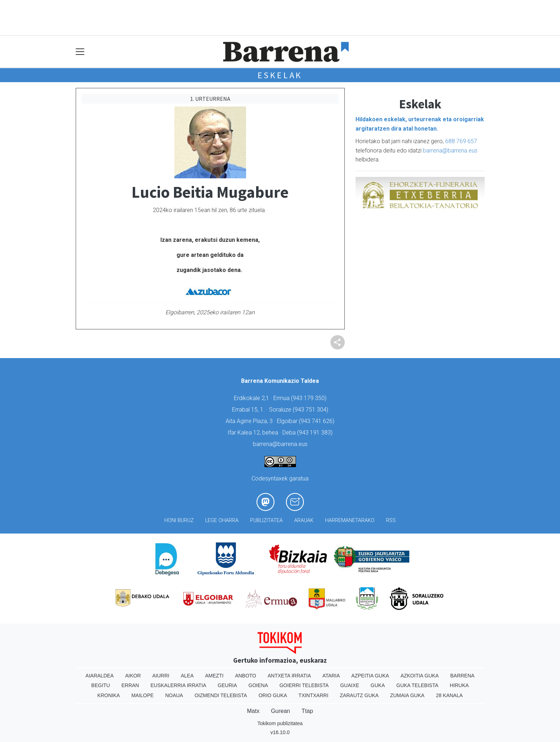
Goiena (258, 685)
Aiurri (161, 676)
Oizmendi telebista (221, 695)
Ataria (331, 676)
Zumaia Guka (407, 695)
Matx (253, 711)
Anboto (246, 676)
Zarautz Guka (359, 695)
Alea (187, 676)
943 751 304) (311, 410)
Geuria (227, 685)
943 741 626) (317, 421)
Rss (391, 520)
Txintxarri (313, 695)
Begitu (100, 685)
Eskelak (280, 75)
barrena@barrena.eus (450, 151)
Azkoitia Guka (420, 676)
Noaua (174, 695)
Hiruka (459, 685)
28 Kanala (449, 695)
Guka (378, 685)
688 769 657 (461, 141)
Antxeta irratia (289, 676)
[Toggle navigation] (80, 52)
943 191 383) (316, 433)
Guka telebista (417, 685)
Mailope (142, 695)
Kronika (109, 695)
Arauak (304, 520)
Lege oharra (222, 520)
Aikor (133, 676)
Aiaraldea (100, 676)
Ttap (307, 711)
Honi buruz (179, 520)
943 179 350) (310, 398)
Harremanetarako (350, 520)
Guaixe (350, 685)
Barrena (462, 676)
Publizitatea (266, 520)
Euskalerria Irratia (178, 685)
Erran (130, 685)
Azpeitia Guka (370, 676)
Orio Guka (273, 695)
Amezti (214, 676)
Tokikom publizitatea (280, 723)
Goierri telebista (304, 685)
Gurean (280, 711)
